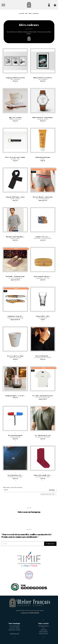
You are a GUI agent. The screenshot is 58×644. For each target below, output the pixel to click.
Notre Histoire (43, 632)
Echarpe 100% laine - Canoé (15, 197)
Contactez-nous (43, 634)
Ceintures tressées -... (43, 237)
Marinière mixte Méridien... (15, 237)
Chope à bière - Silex (43, 316)
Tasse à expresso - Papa (15, 356)
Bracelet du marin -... (43, 356)
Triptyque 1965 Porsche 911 (15, 78)
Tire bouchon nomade (15, 435)
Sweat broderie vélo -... (15, 475)
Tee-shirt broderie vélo (43, 435)
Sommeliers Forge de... (15, 316)
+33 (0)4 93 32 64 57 (15, 634)
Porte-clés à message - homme (15, 157)
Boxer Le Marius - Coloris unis (43, 197)
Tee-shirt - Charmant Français (43, 396)
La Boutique (43, 630)
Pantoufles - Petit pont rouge (15, 276)
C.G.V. (44, 628)
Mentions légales (43, 626)
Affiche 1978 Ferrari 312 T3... (43, 78)
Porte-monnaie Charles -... (43, 276)
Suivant (53, 490)
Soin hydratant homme (43, 157)
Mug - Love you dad (15, 118)
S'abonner (50, 544)
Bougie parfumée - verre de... (15, 396)
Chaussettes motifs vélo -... (43, 475)
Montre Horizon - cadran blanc (43, 118)
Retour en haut (48, 494)
